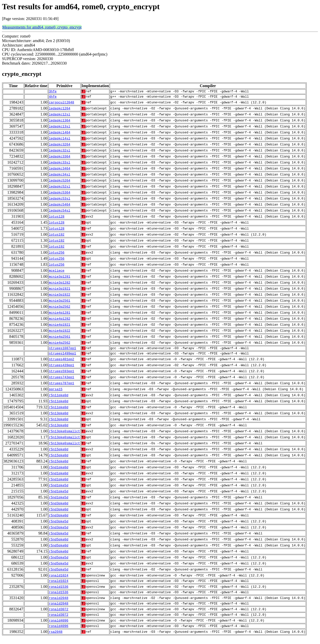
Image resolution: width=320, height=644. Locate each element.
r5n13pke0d (58, 416)
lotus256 (56, 254)
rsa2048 (56, 638)
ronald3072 (58, 614)
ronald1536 (58, 590)
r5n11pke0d (58, 398)
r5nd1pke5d (58, 488)
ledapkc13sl (59, 128)
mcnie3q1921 (59, 290)
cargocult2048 (61, 104)
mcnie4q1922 (59, 332)
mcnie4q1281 (59, 314)
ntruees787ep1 (61, 386)
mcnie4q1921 (59, 326)
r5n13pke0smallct (64, 434)
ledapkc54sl (59, 212)
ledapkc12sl (59, 116)
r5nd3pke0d (58, 506)
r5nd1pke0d (58, 470)
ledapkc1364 (59, 122)
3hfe (53, 92)
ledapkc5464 (59, 206)
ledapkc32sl (59, 152)
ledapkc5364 (59, 194)
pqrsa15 (56, 392)
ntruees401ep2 (61, 362)
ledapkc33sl (59, 164)
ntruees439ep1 (61, 368)
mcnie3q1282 (59, 284)
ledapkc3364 (59, 158)
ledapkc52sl (59, 188)
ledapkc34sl (59, 176)
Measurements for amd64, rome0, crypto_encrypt (42, 27)
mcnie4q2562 (59, 344)
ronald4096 (58, 626)
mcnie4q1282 (59, 320)
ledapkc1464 (59, 134)
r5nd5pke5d (58, 560)
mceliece (56, 272)
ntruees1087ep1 (62, 350)
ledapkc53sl (59, 200)
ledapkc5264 (59, 182)
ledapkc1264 (59, 110)
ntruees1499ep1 (62, 356)
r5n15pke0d (58, 452)
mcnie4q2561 (59, 338)
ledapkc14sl (59, 140)
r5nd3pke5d (58, 524)
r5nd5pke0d (58, 542)
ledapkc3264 (59, 146)
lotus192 (56, 236)
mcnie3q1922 (59, 296)
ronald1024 (58, 578)
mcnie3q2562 (59, 308)
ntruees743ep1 (61, 380)
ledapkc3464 (59, 170)
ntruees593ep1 (61, 374)
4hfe (53, 98)
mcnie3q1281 (59, 278)
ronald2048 (58, 602)
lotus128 (56, 218)
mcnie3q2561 (59, 302)
